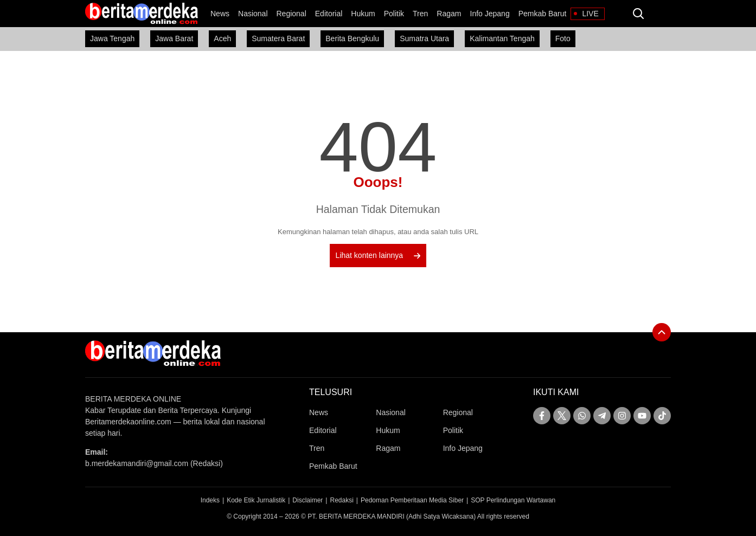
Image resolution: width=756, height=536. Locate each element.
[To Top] (662, 332)
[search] (638, 14)
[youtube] (642, 416)
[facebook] (542, 416)
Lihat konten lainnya (378, 255)
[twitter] (562, 416)
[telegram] (602, 416)
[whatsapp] (582, 416)
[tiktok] (662, 416)
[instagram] (622, 416)
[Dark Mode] (660, 14)
